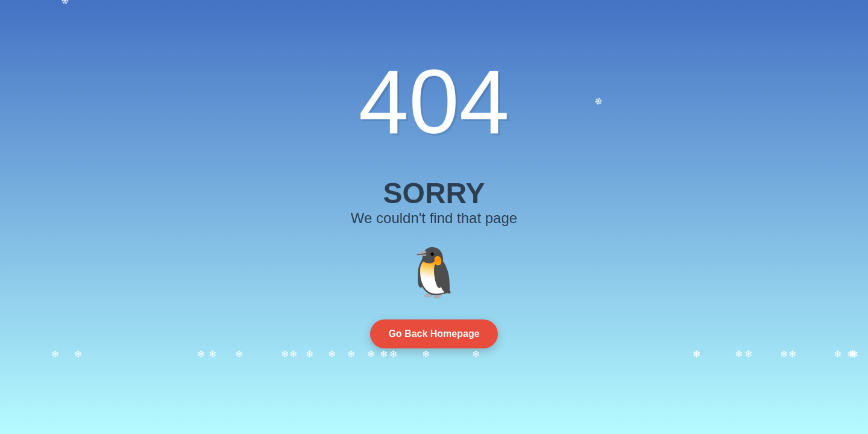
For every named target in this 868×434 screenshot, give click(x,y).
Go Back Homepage (434, 334)
